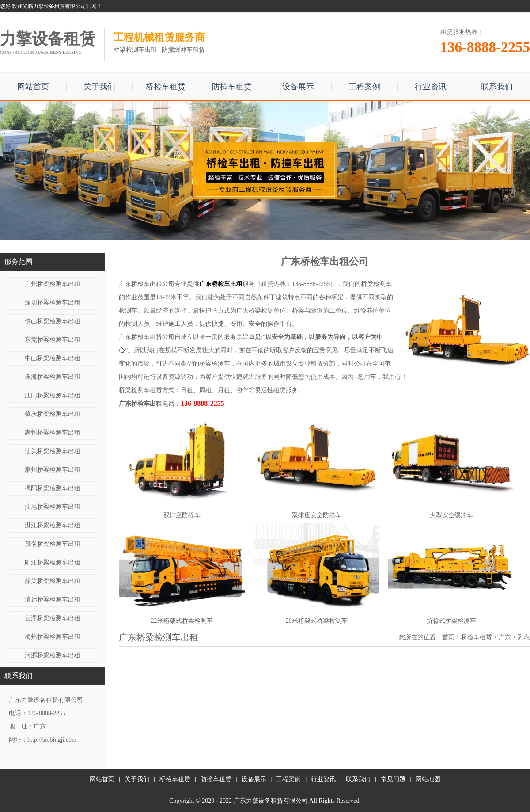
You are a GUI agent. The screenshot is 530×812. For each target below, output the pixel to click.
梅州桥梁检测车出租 (53, 637)
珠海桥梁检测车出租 (53, 377)
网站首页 (33, 87)
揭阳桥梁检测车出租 (53, 488)
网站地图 (428, 779)
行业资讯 (431, 87)
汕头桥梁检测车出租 (53, 451)
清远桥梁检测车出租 (53, 600)
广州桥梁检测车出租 (53, 284)
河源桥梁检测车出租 (53, 655)
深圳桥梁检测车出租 (53, 303)
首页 (448, 637)
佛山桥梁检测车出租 (53, 321)
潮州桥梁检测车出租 (53, 470)
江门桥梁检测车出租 (53, 395)
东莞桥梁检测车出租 (53, 340)
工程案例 (364, 87)
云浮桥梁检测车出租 (53, 618)
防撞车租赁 (232, 87)
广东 (505, 637)
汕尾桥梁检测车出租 (53, 507)
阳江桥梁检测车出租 (53, 562)
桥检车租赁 (166, 87)
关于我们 (99, 87)
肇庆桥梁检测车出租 (53, 414)
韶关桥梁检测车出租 (53, 581)
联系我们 (497, 87)
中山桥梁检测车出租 (53, 358)
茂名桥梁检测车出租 (53, 544)
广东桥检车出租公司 (147, 284)
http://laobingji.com (52, 740)
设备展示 (298, 87)
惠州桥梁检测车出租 (53, 433)
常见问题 (393, 779)
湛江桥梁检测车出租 (53, 525)
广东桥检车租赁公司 (147, 337)
